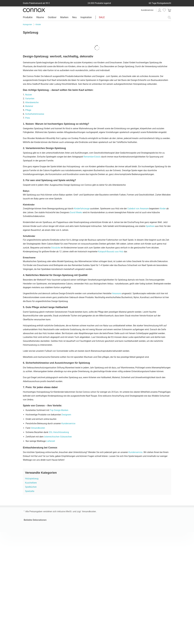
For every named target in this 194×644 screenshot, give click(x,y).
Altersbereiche (32, 102)
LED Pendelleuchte (108, 541)
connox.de (104, 586)
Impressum (109, 565)
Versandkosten (38, 428)
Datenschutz (122, 565)
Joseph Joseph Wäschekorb (150, 541)
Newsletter (66, 595)
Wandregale (67, 541)
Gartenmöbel (67, 529)
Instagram (26, 627)
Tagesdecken (30, 541)
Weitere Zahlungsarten (34, 590)
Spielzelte (30, 491)
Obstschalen (30, 525)
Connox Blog (67, 608)
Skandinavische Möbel (72, 525)
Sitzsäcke (56, 248)
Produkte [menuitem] (28, 17)
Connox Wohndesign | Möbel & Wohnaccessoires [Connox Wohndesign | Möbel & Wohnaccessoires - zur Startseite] (34, 10)
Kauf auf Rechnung (33, 586)
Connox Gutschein (70, 604)
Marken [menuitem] (64, 17)
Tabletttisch (29, 533)
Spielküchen (31, 487)
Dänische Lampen (108, 537)
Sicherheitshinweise (35, 114)
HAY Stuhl (66, 545)
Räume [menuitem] (40, 17)
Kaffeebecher (30, 537)
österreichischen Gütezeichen (58, 437)
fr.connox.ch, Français (109, 604)
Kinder (163, 209)
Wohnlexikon (67, 582)
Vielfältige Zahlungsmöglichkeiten (153, 591)
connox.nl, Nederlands (109, 608)
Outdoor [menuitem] (52, 17)
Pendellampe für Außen (110, 525)
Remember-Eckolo (92, 157)
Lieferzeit (51, 441)
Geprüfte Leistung (145, 575)
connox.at (104, 590)
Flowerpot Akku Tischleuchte (150, 537)
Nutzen (29, 95)
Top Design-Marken (59, 410)
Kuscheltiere (31, 483)
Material (29, 106)
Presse (64, 590)
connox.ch (104, 595)
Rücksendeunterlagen (34, 599)
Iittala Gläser (30, 529)
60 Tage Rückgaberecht (35, 595)
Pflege (28, 110)
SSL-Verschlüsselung (59, 432)
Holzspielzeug (32, 479)
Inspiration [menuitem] (86, 17)
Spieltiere (150, 226)
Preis (28, 118)
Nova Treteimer (144, 533)
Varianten (30, 99)
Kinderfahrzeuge (82, 209)
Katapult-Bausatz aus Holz (111, 252)
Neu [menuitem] (74, 17)
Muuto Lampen (106, 529)
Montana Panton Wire (147, 525)
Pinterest (40, 627)
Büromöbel (66, 533)
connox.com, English (109, 582)
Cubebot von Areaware (138, 209)
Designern (66, 415)
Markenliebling (162, 555)
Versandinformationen (34, 582)
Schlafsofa (67, 537)
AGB (101, 565)
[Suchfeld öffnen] (169, 18)
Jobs (64, 586)
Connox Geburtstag (35, 555)
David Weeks (76, 212)
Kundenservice (147, 10)
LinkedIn (35, 627)
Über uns (66, 575)
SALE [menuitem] (102, 17)
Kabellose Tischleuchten (110, 533)
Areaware (117, 293)
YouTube (49, 627)
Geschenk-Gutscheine (72, 599)
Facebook (30, 627)
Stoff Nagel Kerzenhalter (148, 529)
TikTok (45, 627)
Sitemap (65, 612)
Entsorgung (29, 604)
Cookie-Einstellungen (109, 569)
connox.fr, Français (108, 599)
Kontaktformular (69, 565)
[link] (169, 10)
